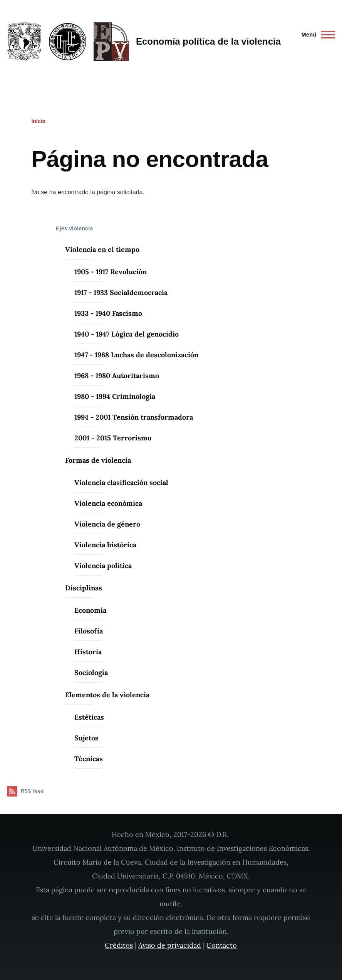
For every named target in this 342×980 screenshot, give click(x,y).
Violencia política (103, 566)
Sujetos (86, 738)
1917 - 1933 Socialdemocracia (121, 292)
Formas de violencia (98, 460)
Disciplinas (84, 588)
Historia (88, 652)
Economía (90, 610)
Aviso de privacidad (170, 945)
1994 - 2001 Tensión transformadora (134, 417)
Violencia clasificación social (121, 482)
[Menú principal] (316, 35)
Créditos (119, 945)
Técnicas (89, 759)
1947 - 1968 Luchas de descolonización (136, 355)
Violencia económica (108, 503)
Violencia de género (107, 524)
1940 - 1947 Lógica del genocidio (127, 334)
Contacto (222, 945)
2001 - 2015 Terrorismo (113, 438)
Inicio (38, 121)
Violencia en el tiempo (102, 249)
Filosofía (89, 631)
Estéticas (89, 717)
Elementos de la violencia (107, 695)
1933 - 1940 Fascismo (108, 313)
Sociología (91, 672)
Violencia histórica (105, 545)
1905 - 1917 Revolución (111, 272)
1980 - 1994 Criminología (115, 396)
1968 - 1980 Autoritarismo (117, 376)
